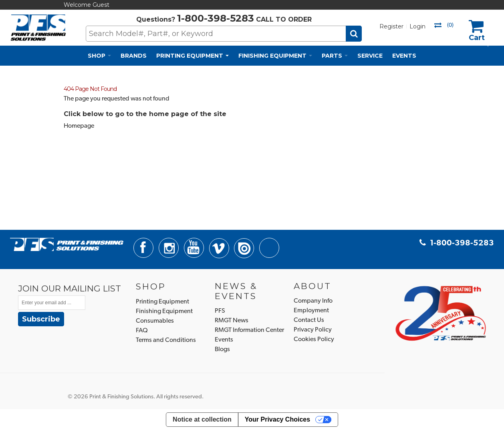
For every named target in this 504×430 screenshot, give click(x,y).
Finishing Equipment (164, 311)
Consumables (155, 321)
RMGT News (232, 321)
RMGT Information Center (249, 330)
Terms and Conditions (166, 340)
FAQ (142, 331)
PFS (220, 311)
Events (224, 340)
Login (417, 26)
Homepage (79, 126)
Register (391, 26)
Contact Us (309, 320)
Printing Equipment (162, 302)
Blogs (222, 350)
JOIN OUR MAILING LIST (70, 288)
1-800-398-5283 (216, 18)
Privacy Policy (313, 330)
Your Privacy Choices (277, 419)
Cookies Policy (314, 340)
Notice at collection (202, 419)
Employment (311, 311)
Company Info (313, 301)
